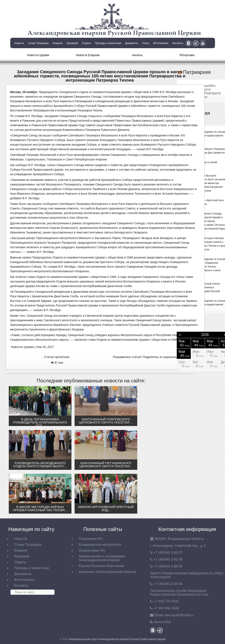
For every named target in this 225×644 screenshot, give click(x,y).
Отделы (86, 43)
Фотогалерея (161, 43)
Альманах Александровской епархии (107, 572)
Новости (19, 43)
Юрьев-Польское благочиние (101, 566)
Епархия (58, 43)
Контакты (178, 43)
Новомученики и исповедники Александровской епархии (102, 558)
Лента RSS (162, 622)
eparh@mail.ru (179, 615)
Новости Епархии (88, 55)
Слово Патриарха (38, 43)
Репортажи (187, 55)
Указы (146, 43)
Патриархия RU (91, 539)
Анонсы (137, 55)
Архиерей (72, 43)
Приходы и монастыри (108, 43)
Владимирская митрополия (100, 545)
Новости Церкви (38, 55)
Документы (132, 43)
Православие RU (92, 550)
